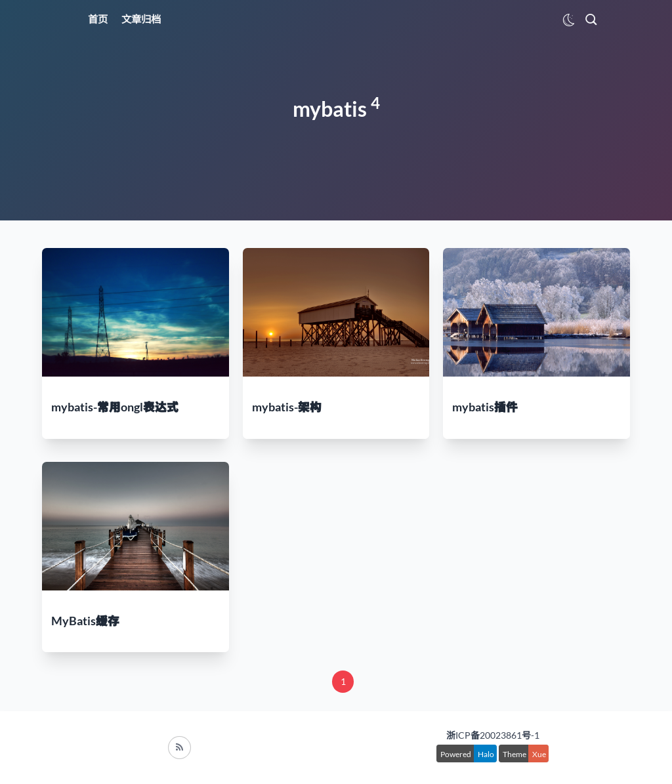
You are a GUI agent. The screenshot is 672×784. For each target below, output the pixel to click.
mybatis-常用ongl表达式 (115, 407)
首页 (98, 19)
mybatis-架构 (287, 407)
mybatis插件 (485, 407)
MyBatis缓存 (85, 621)
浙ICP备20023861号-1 (493, 735)
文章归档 (141, 19)
